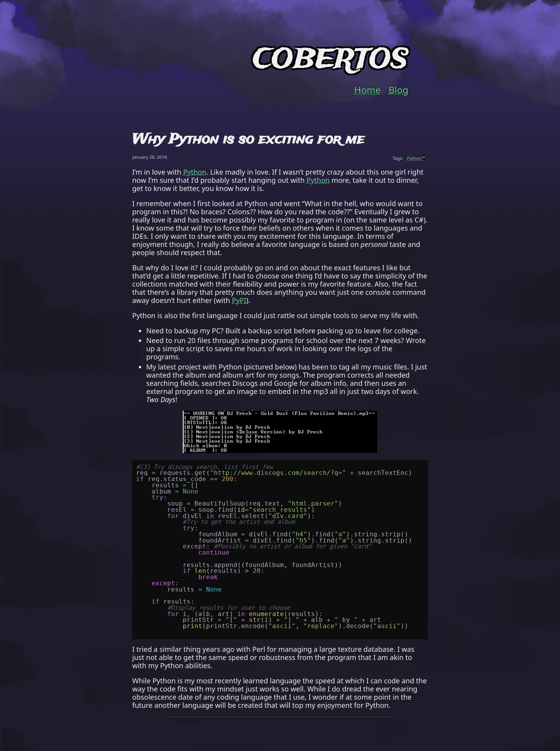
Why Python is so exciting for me (248, 140)
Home (367, 90)
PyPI (239, 300)
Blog (398, 90)
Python (416, 158)
